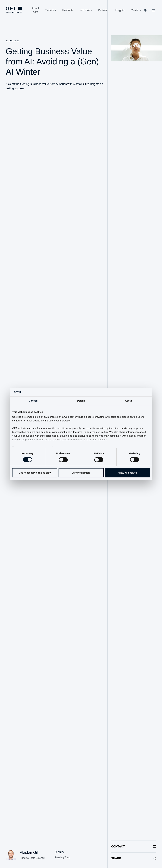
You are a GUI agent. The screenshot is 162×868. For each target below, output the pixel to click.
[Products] (68, 10)
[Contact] (134, 846)
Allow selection (81, 473)
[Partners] (103, 10)
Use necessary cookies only (35, 473)
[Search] (137, 10)
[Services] (51, 10)
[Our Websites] (145, 10)
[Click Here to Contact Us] (153, 10)
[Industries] (86, 10)
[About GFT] (35, 10)
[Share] (134, 858)
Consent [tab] (34, 401)
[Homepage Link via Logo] (14, 10)
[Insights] (120, 10)
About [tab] (128, 401)
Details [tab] (81, 401)
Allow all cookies (127, 473)
